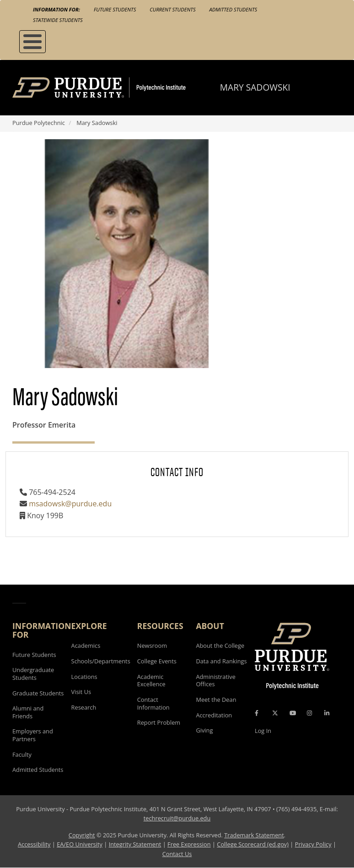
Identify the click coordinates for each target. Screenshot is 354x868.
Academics (86, 646)
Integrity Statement (135, 844)
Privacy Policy (313, 844)
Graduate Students (38, 693)
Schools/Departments (101, 661)
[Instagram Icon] (309, 713)
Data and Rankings (221, 661)
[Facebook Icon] (257, 713)
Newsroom (152, 646)
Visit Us (81, 692)
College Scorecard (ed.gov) (253, 844)
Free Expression (189, 844)
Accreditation (214, 715)
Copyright (82, 835)
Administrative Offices (215, 681)
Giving (204, 730)
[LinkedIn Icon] (327, 713)
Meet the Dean (216, 700)
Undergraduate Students (33, 674)
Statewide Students (58, 20)
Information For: (56, 9)
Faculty (22, 754)
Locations (84, 677)
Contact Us (177, 854)
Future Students (115, 9)
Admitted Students (233, 9)
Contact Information (153, 703)
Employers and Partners (33, 735)
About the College (220, 646)
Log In (263, 731)
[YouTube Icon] (293, 713)
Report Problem (159, 722)
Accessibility (34, 844)
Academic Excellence (151, 681)
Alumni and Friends (28, 712)
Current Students (172, 9)
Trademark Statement (254, 835)
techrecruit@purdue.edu (177, 818)
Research (84, 707)
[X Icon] (276, 713)
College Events (157, 661)
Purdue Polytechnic (39, 123)
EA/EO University (80, 844)
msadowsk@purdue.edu (70, 504)
